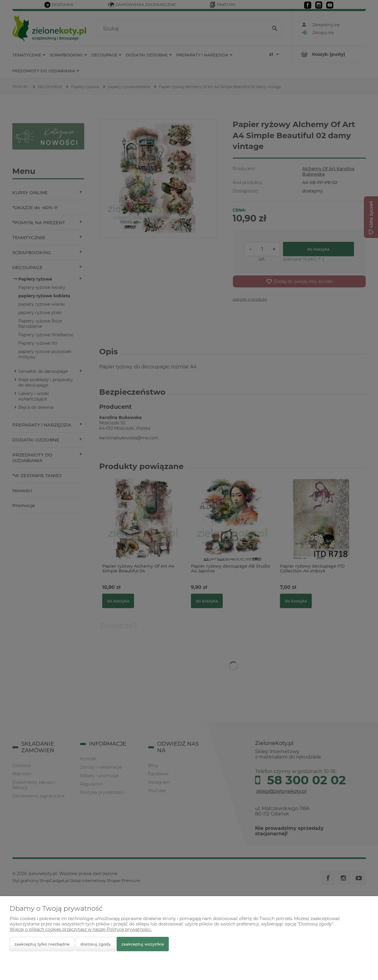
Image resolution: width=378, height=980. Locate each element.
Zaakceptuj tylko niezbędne (42, 944)
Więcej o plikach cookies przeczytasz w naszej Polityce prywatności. (81, 929)
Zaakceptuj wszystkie (143, 944)
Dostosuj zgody (95, 944)
